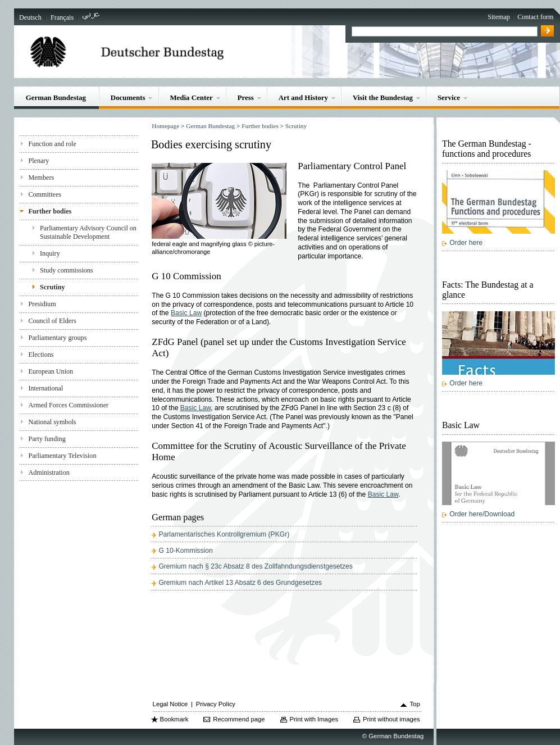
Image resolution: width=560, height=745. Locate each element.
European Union (51, 371)
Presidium (42, 304)
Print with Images (314, 719)
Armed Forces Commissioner (68, 405)
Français (62, 17)
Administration (49, 473)
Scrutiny (52, 287)
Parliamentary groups (57, 338)
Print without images (391, 719)
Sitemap (499, 17)
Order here (466, 243)
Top (415, 704)
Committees (45, 194)
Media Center (191, 97)
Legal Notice (170, 704)
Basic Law (186, 313)
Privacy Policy (216, 704)
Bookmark (174, 719)
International (45, 388)
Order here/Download (482, 514)
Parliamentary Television (62, 456)
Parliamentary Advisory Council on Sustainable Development (88, 232)
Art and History (303, 97)
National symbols (52, 422)
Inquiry (50, 253)
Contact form (535, 17)
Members (41, 178)
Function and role (52, 144)
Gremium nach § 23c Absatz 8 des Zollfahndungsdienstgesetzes (255, 566)
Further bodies (50, 211)
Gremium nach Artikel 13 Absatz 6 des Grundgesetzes (240, 583)
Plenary (38, 161)
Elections (41, 355)
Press (246, 97)
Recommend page (239, 719)
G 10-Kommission (185, 551)
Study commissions (67, 270)
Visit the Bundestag (383, 97)
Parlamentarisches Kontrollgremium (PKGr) (224, 534)
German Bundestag (56, 97)
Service (449, 97)
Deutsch (30, 17)
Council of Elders (52, 321)
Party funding (47, 439)
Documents (128, 97)
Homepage (165, 126)
